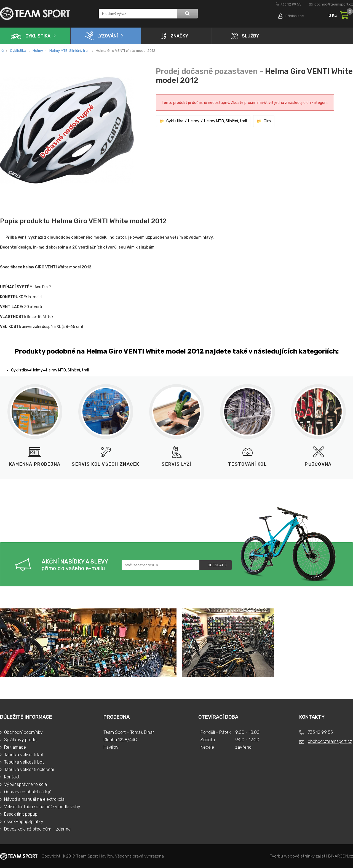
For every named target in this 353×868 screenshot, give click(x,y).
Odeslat (216, 565)
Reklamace (15, 747)
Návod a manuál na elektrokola (34, 799)
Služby (245, 36)
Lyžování (101, 36)
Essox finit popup (21, 814)
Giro (267, 121)
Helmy (38, 51)
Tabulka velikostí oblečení (29, 769)
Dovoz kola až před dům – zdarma (37, 829)
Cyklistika (31, 36)
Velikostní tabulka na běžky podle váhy (42, 807)
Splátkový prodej (21, 740)
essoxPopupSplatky (24, 822)
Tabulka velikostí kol (23, 755)
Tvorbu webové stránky (292, 856)
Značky (174, 36)
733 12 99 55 (291, 4)
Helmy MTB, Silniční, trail (69, 51)
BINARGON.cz (341, 856)
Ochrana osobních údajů (28, 792)
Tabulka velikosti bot (24, 762)
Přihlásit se (294, 16)
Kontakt (12, 777)
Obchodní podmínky (23, 732)
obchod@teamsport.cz (334, 4)
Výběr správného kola (26, 784)
